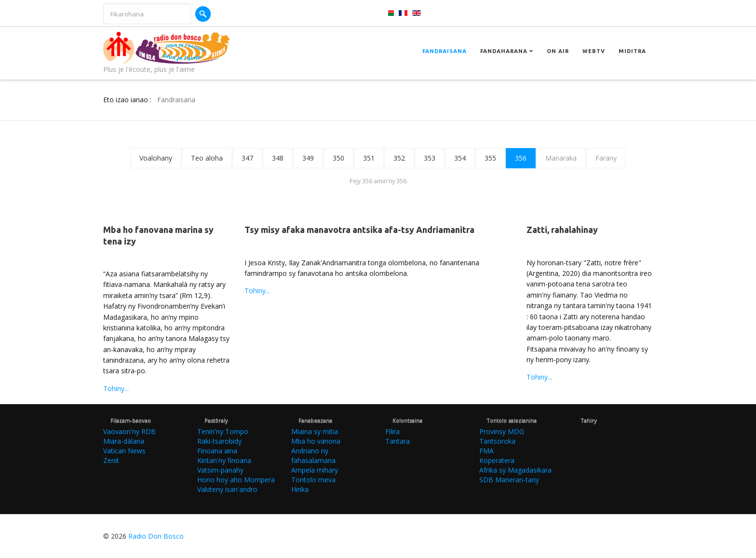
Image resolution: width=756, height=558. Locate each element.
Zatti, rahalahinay (562, 230)
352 (399, 158)
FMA (486, 451)
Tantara (398, 441)
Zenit (111, 460)
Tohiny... (116, 388)
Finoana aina (217, 451)
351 (369, 158)
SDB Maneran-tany (509, 480)
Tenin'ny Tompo (223, 431)
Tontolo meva (313, 480)
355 (490, 158)
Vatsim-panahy (220, 470)
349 (308, 158)
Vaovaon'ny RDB (129, 431)
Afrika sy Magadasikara (515, 470)
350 (338, 158)
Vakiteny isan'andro (227, 489)
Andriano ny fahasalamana (313, 456)
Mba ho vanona (316, 441)
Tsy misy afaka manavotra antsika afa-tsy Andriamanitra (359, 230)
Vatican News (124, 451)
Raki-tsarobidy (219, 441)
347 (247, 158)
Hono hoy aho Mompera (236, 480)
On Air (558, 51)
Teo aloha (207, 158)
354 (460, 158)
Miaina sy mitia (315, 431)
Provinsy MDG (502, 431)
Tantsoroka (497, 441)
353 (430, 158)
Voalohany (156, 158)
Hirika (300, 489)
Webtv (594, 51)
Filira (392, 431)
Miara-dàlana (124, 441)
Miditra (632, 51)
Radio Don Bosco (156, 536)
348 (278, 158)
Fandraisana (445, 51)
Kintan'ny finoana (224, 460)
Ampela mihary (315, 470)
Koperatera (497, 460)
